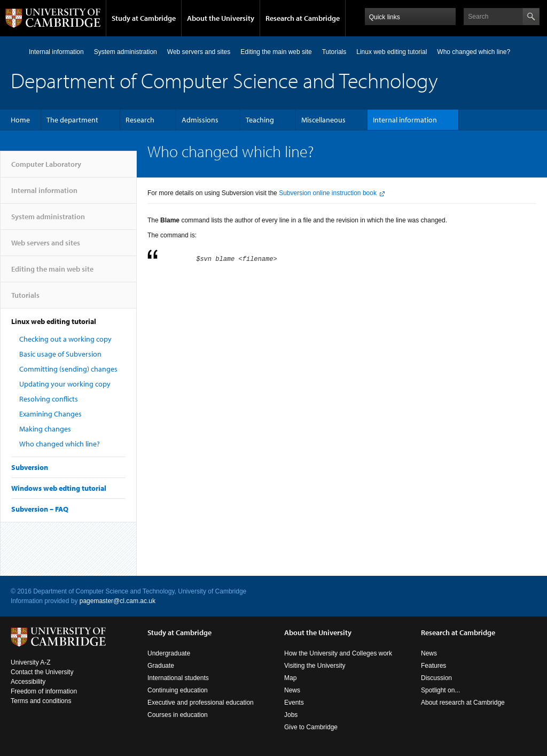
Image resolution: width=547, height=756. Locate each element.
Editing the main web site (276, 52)
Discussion (436, 678)
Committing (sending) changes (68, 369)
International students (178, 678)
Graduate (161, 666)
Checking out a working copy (65, 339)
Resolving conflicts (49, 399)
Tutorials (334, 52)
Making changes (45, 429)
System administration (126, 52)
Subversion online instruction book (328, 193)
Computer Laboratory (15, 52)
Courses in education (178, 715)
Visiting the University (315, 666)
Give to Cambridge (311, 727)
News (292, 690)
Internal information (56, 52)
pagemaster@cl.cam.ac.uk (118, 601)
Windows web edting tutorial (59, 488)
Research (140, 120)
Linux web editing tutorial (392, 52)
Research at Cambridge (303, 18)
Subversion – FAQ (40, 509)
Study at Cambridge (144, 18)
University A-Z (31, 662)
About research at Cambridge (463, 703)
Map (290, 678)
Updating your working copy (65, 384)
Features (433, 666)
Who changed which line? (60, 444)
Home (20, 120)
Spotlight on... (440, 690)
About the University (221, 18)
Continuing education (178, 690)
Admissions (200, 120)
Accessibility (28, 682)
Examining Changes (50, 414)
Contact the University (42, 672)
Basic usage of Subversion (60, 354)
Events (294, 703)
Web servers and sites (199, 52)
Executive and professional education (201, 703)
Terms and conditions (41, 701)
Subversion (30, 467)
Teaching (260, 120)
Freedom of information (44, 691)
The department (72, 120)
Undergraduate (169, 653)
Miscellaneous (323, 120)
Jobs (291, 715)
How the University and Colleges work (338, 653)
